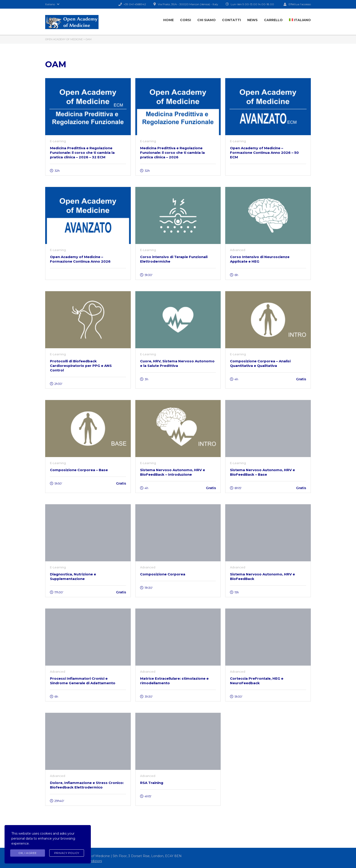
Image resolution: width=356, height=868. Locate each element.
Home (168, 20)
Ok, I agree (28, 853)
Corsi (185, 20)
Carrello (273, 20)
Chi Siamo (206, 20)
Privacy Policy (67, 853)
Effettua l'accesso (297, 4)
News (252, 20)
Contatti (231, 20)
